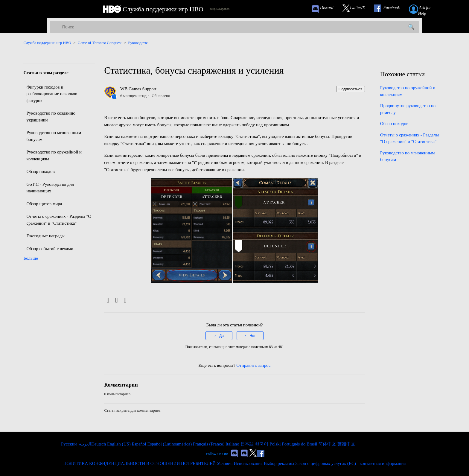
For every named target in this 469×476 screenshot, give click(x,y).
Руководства (138, 43)
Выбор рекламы (279, 463)
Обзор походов (40, 171)
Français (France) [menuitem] (209, 444)
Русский (69, 444)
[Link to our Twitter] (357, 9)
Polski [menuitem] (276, 444)
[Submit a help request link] (427, 9)
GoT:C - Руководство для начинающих (50, 188)
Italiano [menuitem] (233, 444)
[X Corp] (117, 301)
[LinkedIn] (125, 301)
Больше (31, 258)
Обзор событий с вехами (50, 249)
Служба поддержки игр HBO (47, 43)
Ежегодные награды (45, 236)
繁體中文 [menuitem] (346, 444)
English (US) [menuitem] (119, 444)
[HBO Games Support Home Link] (153, 9)
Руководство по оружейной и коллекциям (54, 155)
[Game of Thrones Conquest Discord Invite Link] (325, 9)
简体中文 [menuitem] (328, 444)
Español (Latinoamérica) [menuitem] (170, 444)
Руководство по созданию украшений (51, 117)
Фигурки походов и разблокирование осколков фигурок (52, 94)
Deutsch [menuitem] (99, 444)
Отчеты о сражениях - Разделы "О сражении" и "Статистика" (59, 220)
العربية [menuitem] (84, 444)
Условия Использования (240, 463)
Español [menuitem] (139, 444)
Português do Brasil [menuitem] (300, 444)
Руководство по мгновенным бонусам (54, 136)
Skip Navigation (220, 9)
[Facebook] (108, 301)
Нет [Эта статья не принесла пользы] (252, 336)
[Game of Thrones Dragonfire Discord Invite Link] (244, 454)
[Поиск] (234, 27)
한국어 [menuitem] (262, 444)
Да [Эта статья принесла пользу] (221, 336)
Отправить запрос (253, 365)
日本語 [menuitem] (248, 444)
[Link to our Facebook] (390, 9)
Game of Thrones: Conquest (100, 43)
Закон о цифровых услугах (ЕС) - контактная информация (350, 463)
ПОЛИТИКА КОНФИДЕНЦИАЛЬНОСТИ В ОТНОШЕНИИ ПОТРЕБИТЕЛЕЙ (140, 463)
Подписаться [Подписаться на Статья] (351, 89)
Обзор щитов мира (44, 204)
